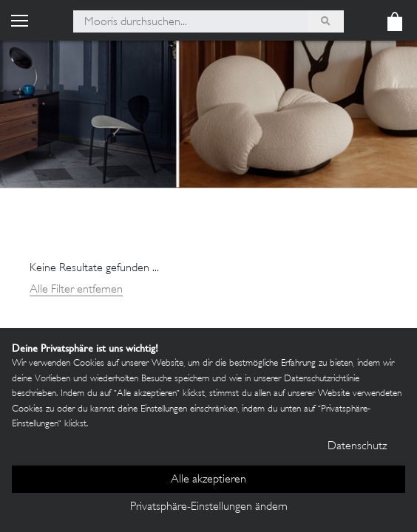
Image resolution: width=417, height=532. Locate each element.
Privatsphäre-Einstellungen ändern (209, 507)
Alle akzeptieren (208, 480)
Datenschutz (357, 447)
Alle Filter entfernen (76, 290)
